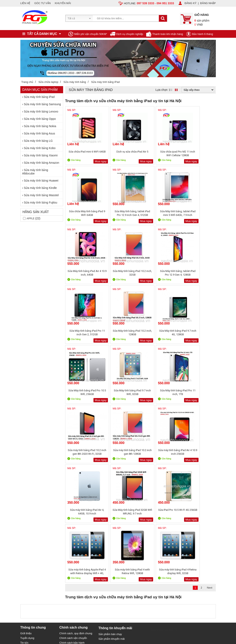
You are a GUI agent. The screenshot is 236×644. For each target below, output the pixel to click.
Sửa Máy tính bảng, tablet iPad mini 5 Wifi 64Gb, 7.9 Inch (121, 213)
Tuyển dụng (27, 519)
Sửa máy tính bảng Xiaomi (41, 155)
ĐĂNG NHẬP (208, 3)
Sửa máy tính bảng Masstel (41, 195)
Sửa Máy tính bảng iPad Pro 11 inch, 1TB (159, 333)
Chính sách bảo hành (72, 523)
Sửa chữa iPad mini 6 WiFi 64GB (83, 153)
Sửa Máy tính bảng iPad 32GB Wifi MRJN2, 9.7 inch (197, 392)
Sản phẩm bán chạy (110, 515)
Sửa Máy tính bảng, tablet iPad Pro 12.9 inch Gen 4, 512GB (83, 213)
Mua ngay (93, 161)
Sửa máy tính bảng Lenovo (41, 111)
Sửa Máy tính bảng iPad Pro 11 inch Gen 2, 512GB (121, 273)
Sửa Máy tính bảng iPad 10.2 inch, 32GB (197, 213)
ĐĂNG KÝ (191, 3)
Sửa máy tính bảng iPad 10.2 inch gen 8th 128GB (83, 392)
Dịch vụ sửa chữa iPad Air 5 (121, 152)
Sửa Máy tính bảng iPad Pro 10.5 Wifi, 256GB (83, 333)
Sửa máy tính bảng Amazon (41, 163)
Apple (31, 219)
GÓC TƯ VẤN (42, 3)
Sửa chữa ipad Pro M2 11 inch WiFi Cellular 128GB (159, 153)
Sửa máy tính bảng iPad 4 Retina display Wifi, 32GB (197, 452)
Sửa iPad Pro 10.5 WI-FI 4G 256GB (83, 452)
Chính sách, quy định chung (76, 514)
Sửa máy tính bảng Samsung (42, 104)
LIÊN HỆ (25, 3)
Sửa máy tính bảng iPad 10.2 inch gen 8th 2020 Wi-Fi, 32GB (197, 333)
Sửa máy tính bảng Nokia (40, 126)
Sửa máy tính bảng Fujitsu (41, 202)
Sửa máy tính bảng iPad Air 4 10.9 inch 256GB (121, 392)
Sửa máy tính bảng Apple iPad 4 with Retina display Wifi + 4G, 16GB (121, 452)
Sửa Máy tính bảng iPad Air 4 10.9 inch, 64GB (159, 213)
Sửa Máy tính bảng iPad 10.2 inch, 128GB (159, 273)
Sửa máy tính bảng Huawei (41, 181)
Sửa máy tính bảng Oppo (40, 119)
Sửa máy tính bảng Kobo (40, 148)
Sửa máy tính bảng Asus (39, 133)
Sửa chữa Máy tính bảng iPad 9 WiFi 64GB (197, 153)
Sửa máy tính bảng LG (38, 141)
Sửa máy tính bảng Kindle (40, 188)
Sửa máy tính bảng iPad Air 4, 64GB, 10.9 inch (159, 392)
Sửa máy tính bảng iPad (39, 97)
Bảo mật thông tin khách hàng (77, 528)
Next (210, 468)
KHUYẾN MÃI (63, 3)
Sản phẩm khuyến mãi (112, 519)
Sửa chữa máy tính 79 (164, 510)
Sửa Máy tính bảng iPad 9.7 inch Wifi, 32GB (121, 333)
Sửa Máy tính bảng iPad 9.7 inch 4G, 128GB (197, 273)
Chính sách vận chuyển (73, 519)
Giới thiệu (26, 514)
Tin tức (24, 523)
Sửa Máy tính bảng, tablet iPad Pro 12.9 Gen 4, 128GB (83, 273)
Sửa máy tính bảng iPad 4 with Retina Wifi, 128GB (159, 452)
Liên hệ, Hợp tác (30, 528)
